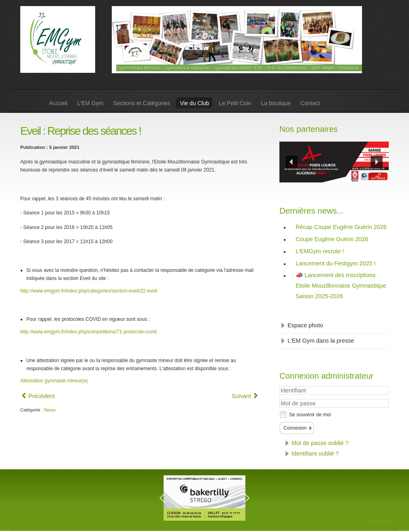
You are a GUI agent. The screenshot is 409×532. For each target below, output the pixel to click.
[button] (292, 162)
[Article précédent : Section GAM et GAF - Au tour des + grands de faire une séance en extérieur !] (38, 396)
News (50, 410)
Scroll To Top (381, 521)
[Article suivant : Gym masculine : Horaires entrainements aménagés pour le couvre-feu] (245, 396)
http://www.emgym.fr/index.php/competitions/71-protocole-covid (88, 332)
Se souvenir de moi (310, 415)
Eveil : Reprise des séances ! (81, 131)
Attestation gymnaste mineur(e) (54, 381)
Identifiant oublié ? (315, 454)
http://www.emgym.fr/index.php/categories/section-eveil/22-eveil (89, 291)
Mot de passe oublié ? (320, 443)
